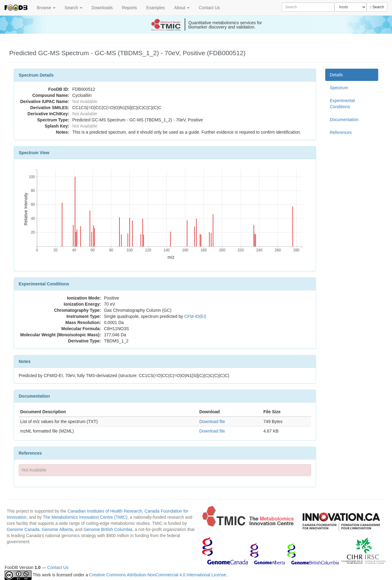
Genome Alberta (57, 529)
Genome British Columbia (108, 529)
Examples (155, 8)
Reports (129, 8)
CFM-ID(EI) (195, 316)
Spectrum (339, 88)
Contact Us (209, 8)
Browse (46, 8)
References (341, 132)
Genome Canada (23, 529)
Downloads (102, 8)
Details (336, 75)
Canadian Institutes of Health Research (105, 511)
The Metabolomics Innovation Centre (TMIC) (85, 517)
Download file (212, 422)
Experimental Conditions (342, 104)
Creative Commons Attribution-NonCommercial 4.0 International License (158, 575)
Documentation (344, 120)
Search (73, 8)
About (182, 8)
